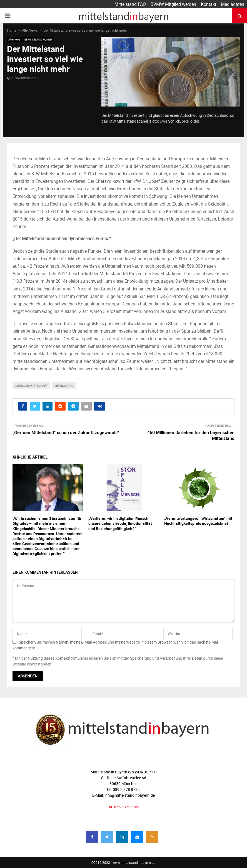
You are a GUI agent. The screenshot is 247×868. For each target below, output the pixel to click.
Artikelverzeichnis (124, 807)
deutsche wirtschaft (31, 386)
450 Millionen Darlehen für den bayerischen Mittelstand (191, 435)
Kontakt (209, 4)
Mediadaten (233, 4)
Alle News (14, 39)
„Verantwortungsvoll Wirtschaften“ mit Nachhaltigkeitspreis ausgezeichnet (198, 521)
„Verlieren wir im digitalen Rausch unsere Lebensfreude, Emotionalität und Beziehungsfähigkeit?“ (120, 523)
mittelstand (64, 386)
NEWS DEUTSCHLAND (38, 39)
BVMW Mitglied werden (173, 4)
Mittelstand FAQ (130, 4)
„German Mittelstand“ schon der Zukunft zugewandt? (66, 432)
